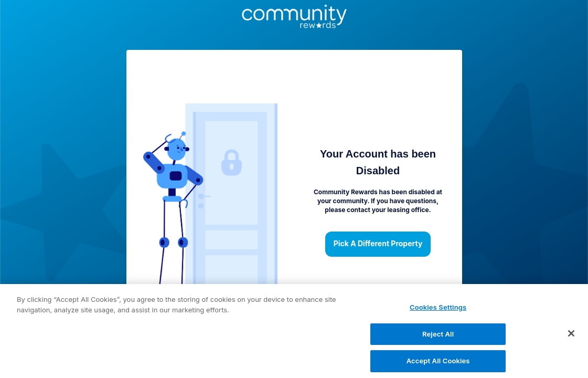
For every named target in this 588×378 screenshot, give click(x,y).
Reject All (438, 339)
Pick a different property (378, 244)
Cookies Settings (438, 312)
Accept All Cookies (438, 366)
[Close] (571, 338)
